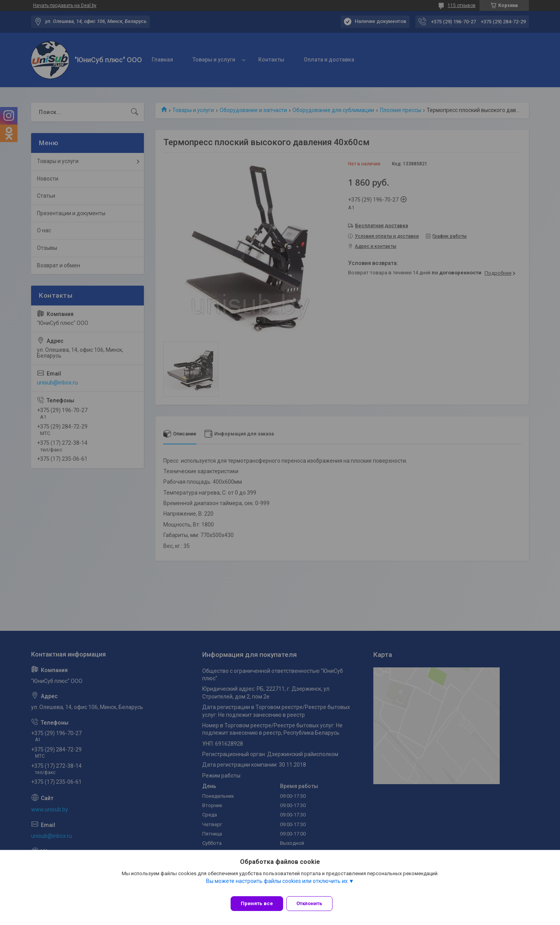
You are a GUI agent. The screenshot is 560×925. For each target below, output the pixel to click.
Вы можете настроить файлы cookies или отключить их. (277, 886)
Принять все (257, 903)
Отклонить (314, 903)
